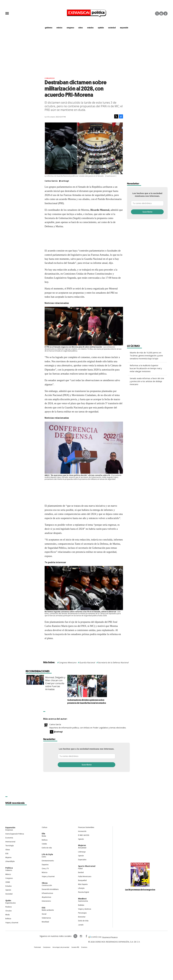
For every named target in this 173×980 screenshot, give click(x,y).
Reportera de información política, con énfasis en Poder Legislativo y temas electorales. (88, 728)
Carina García (55, 724)
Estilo (44, 857)
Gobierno (9, 870)
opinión (101, 28)
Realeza (9, 907)
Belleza (8, 919)
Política (9, 868)
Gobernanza (46, 918)
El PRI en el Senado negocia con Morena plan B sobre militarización (73, 347)
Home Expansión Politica (15, 834)
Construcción (47, 885)
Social (44, 914)
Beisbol (81, 872)
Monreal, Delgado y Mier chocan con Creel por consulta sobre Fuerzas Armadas (75, 683)
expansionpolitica (81, 936)
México (8, 874)
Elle (43, 834)
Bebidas (81, 905)
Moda (8, 915)
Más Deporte (83, 884)
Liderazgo (82, 852)
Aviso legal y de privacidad (61, 947)
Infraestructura (47, 893)
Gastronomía (83, 901)
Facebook (165, 13)
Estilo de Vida (83, 921)
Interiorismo (46, 901)
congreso (70, 28)
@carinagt (64, 181)
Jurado (81, 925)
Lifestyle (81, 888)
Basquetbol (82, 880)
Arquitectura (46, 897)
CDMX (80, 28)
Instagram (161, 13)
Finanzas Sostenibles (86, 827)
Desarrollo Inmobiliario (50, 889)
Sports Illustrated (87, 866)
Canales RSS (75, 947)
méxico (59, 28)
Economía (9, 838)
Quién (8, 900)
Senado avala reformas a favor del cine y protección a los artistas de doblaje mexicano (147, 381)
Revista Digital (84, 892)
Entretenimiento (48, 861)
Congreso (50, 78)
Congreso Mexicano (68, 662)
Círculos (9, 911)
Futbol (80, 869)
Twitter (157, 13)
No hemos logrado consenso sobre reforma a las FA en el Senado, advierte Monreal (80, 612)
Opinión (8, 890)
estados (90, 28)
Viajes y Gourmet (12, 923)
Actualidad (82, 848)
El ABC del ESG (84, 835)
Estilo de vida (47, 848)
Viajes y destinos (85, 909)
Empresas (9, 830)
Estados (9, 886)
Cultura (44, 827)
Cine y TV (45, 869)
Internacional (10, 842)
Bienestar (82, 917)
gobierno (49, 28)
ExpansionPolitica (86, 936)
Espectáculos (11, 903)
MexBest (82, 899)
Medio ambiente (48, 910)
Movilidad (45, 922)
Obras (8, 850)
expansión (124, 28)
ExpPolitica (75, 936)
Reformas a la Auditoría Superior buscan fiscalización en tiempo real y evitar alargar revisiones (146, 368)
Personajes (82, 913)
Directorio (84, 947)
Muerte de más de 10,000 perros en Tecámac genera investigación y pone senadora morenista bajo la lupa (146, 356)
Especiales (82, 860)
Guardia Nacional (87, 662)
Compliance (47, 947)
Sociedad (112, 28)
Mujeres (8, 857)
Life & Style (47, 854)
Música (45, 872)
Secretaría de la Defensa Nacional (113, 662)
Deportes (45, 865)
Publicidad (37, 947)
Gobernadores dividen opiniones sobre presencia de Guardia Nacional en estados (107, 701)
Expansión (10, 827)
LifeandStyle (10, 861)
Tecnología (10, 846)
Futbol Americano (85, 877)
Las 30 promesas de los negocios (140, 890)
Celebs (44, 844)
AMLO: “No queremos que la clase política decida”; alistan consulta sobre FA (77, 475)
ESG (7, 854)
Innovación (82, 831)
